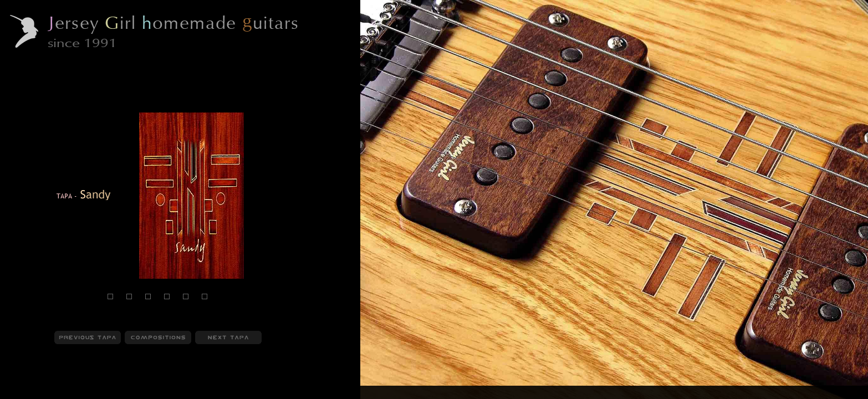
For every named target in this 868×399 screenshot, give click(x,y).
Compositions (84, 393)
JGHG (19, 393)
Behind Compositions (151, 393)
